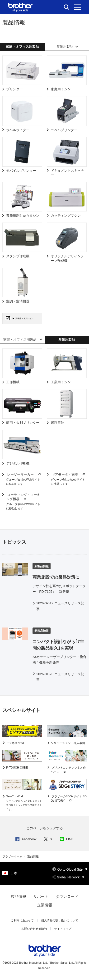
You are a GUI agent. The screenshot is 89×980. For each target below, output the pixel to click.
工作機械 (13, 382)
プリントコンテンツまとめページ (68, 770)
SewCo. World (24, 803)
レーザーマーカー (24, 475)
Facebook (26, 839)
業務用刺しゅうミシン (23, 215)
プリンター (14, 89)
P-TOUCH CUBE (17, 768)
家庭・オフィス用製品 (20, 340)
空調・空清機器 (18, 301)
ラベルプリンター (64, 130)
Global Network (68, 877)
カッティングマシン (66, 215)
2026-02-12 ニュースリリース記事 (60, 606)
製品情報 (19, 896)
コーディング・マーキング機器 (23, 497)
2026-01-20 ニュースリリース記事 (60, 677)
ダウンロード (67, 896)
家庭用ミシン (61, 89)
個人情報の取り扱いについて (60, 920)
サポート (41, 896)
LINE (67, 839)
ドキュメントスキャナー (67, 173)
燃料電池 (57, 423)
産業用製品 (65, 47)
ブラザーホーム (13, 856)
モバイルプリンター (21, 171)
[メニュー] (77, 7)
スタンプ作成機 (18, 256)
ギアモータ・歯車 (69, 475)
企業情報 (45, 905)
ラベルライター (18, 130)
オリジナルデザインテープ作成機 (67, 258)
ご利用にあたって (22, 920)
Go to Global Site (70, 869)
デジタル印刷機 (18, 463)
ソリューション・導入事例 (68, 743)
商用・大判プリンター (23, 423)
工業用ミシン (61, 382)
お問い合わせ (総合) (34, 929)
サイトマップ (63, 929)
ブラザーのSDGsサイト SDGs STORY (69, 799)
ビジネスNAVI (15, 743)
